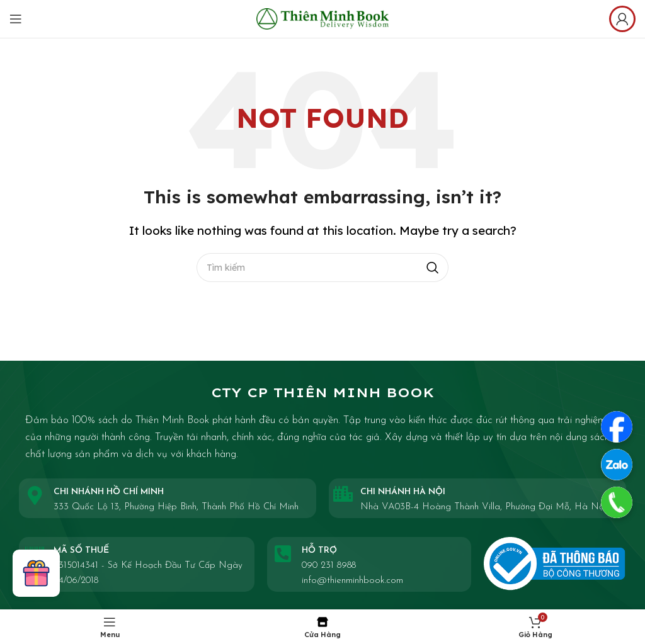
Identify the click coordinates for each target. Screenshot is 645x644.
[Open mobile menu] (16, 19)
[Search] (322, 268)
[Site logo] (322, 17)
